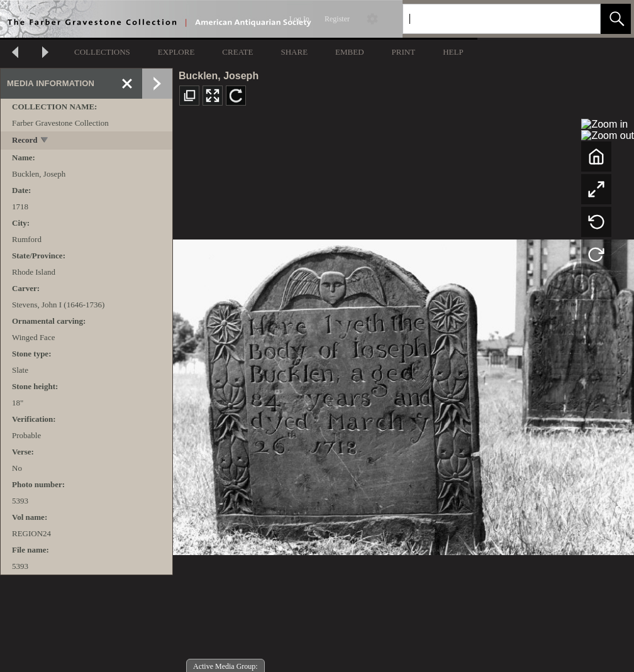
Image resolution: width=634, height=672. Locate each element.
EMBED (350, 52)
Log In (299, 19)
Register (337, 19)
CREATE (237, 52)
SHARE (294, 52)
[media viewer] (403, 394)
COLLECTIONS (102, 52)
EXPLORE (176, 52)
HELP (453, 52)
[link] (581, 19)
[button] (616, 19)
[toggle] (45, 141)
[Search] (487, 19)
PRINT (404, 52)
